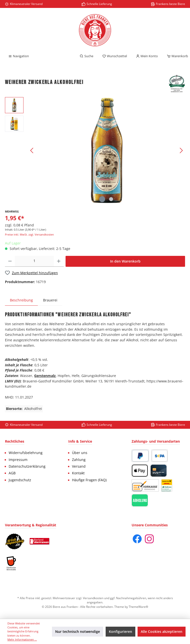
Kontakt (78, 473)
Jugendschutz (20, 480)
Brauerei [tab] (50, 300)
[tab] (21, 300)
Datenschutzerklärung (27, 466)
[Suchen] (86, 56)
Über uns (80, 453)
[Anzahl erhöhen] (59, 261)
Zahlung (79, 460)
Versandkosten (93, 598)
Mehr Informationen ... (22, 639)
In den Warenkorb (125, 261)
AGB (12, 473)
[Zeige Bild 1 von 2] (102, 199)
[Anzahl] (35, 261)
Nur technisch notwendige (78, 631)
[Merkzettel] (115, 56)
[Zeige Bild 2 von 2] (111, 199)
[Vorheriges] (32, 150)
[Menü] (19, 56)
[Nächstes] (181, 150)
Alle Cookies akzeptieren (162, 631)
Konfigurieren (120, 631)
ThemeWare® (138, 607)
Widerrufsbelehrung (26, 453)
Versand (79, 466)
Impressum (18, 460)
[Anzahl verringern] (10, 261)
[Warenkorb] (176, 56)
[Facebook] (137, 539)
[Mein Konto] (147, 56)
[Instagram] (149, 539)
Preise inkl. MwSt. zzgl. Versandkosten (29, 234)
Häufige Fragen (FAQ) (89, 480)
